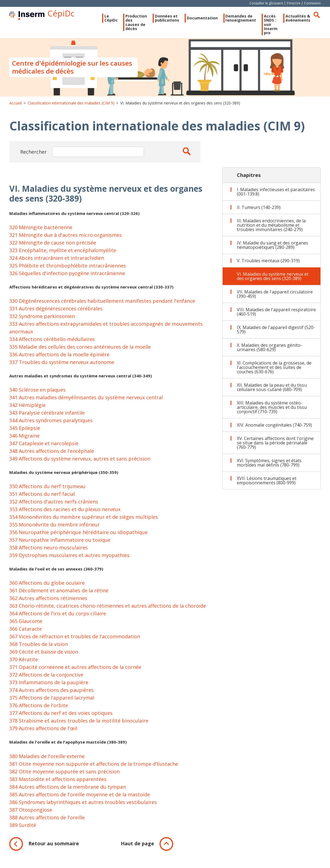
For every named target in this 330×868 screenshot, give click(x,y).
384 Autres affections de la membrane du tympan (68, 790)
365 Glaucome (26, 625)
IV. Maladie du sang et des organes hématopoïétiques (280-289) (272, 249)
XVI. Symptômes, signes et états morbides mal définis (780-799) (269, 466)
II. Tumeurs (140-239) (259, 211)
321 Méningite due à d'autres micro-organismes (66, 238)
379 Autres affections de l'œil (43, 732)
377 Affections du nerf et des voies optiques (61, 716)
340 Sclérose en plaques (37, 393)
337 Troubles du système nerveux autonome (62, 366)
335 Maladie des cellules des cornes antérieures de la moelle (80, 350)
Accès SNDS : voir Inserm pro (264, 31)
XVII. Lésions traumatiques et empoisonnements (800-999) (267, 484)
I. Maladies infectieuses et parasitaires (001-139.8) (276, 195)
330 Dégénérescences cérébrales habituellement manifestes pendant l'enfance (102, 304)
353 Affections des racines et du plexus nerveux (65, 513)
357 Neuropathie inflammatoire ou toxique (60, 543)
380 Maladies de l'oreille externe (47, 759)
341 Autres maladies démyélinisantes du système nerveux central (86, 401)
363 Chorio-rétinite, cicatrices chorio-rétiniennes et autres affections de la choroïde (108, 609)
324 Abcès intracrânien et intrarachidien (57, 261)
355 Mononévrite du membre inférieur (54, 528)
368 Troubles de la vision (39, 648)
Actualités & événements (295, 24)
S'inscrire (294, 3)
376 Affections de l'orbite (39, 709)
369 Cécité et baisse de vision (44, 655)
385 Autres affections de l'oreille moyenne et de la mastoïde (80, 798)
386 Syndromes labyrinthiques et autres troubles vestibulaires (83, 805)
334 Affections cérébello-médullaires (52, 343)
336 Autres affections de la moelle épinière (59, 358)
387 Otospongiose (31, 813)
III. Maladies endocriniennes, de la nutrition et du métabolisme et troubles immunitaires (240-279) (271, 229)
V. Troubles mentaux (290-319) (268, 264)
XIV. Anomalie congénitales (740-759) (274, 429)
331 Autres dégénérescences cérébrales (56, 312)
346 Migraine (24, 439)
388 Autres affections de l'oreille (47, 821)
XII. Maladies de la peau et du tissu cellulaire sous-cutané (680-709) (272, 391)
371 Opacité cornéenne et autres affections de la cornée (75, 671)
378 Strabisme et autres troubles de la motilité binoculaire (79, 724)
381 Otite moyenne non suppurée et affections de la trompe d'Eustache (94, 767)
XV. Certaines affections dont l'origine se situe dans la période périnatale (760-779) (275, 446)
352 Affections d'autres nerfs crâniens (54, 505)
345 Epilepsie (25, 432)
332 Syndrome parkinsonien (42, 320)
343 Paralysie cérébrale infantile (47, 416)
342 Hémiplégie (27, 409)
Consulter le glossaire (266, 3)
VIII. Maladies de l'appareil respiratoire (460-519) (276, 315)
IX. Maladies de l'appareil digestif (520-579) (276, 333)
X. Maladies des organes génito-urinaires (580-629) (269, 351)
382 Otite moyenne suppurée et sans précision (64, 775)
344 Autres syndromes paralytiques (51, 424)
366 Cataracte (26, 632)
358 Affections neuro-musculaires (48, 551)
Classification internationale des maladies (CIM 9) (71, 107)
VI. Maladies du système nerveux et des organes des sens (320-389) (273, 280)
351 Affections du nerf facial (42, 497)
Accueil (15, 107)
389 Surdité (23, 828)
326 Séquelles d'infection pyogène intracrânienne (67, 276)
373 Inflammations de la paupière (49, 686)
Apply (183, 155)
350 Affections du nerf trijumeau (47, 490)
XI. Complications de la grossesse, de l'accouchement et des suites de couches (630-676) (274, 371)
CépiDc (77, 15)
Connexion (312, 3)
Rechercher (317, 15)
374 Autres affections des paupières (51, 694)
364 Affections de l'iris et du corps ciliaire (58, 617)
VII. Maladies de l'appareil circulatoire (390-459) (275, 298)
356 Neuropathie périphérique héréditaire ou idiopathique (78, 536)
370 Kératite (24, 663)
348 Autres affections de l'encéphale (52, 455)
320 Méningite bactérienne (41, 231)
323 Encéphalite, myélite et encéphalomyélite (63, 254)
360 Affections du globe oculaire (47, 586)
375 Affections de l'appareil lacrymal (52, 701)
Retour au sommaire (54, 847)
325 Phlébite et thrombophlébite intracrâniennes (68, 269)
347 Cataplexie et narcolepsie (44, 447)
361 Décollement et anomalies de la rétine (59, 594)
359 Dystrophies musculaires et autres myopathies (69, 559)
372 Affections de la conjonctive (46, 678)
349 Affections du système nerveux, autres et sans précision (80, 462)
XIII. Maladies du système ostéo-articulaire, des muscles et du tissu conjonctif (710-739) (272, 411)
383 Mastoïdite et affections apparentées (58, 782)
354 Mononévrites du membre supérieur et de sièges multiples (84, 520)
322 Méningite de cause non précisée (53, 246)
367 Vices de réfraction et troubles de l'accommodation (75, 640)
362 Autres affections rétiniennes (48, 602)
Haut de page (137, 847)
